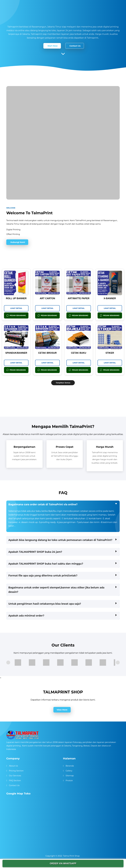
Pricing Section (16, 771)
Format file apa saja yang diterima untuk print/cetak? (43, 576)
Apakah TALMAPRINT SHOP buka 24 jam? (35, 552)
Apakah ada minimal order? (26, 616)
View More (62, 710)
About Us (13, 766)
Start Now (53, 46)
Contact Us (75, 46)
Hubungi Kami (18, 242)
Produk (69, 780)
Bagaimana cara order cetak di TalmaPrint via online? (43, 504)
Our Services (15, 776)
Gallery (69, 771)
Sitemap (70, 776)
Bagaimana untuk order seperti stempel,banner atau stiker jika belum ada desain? (56, 590)
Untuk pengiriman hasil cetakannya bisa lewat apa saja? (45, 604)
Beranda (70, 766)
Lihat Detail (16, 308)
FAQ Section (15, 780)
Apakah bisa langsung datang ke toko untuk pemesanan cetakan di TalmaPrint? (60, 540)
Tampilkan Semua (63, 383)
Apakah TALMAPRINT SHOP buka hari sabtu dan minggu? (46, 564)
